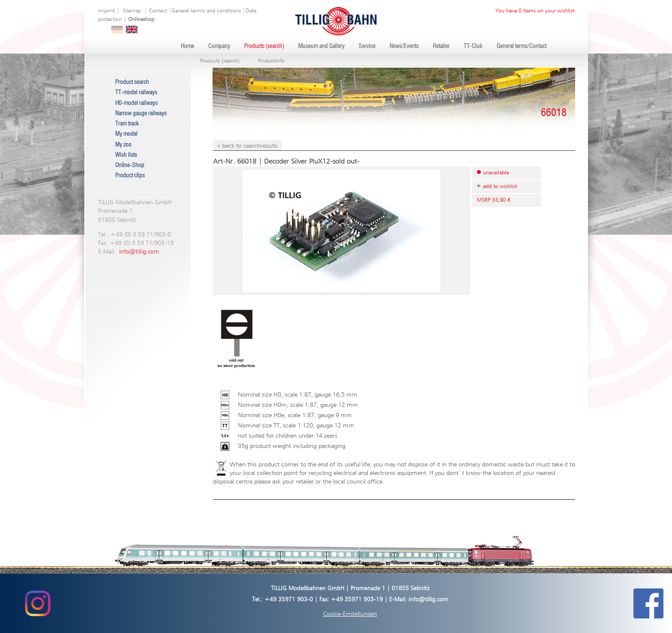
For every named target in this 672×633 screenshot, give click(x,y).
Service (367, 46)
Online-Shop (130, 165)
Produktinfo (271, 61)
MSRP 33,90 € (494, 200)
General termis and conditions (206, 11)
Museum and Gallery (321, 46)
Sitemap (132, 11)
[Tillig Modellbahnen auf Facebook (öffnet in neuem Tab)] (648, 603)
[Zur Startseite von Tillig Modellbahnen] (336, 21)
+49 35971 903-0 (289, 600)
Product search (132, 82)
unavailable (496, 173)
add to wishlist (500, 187)
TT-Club (473, 46)
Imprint (106, 11)
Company (219, 46)
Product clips (130, 176)
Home (187, 46)
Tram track (127, 124)
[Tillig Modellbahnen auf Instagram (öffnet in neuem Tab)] (37, 603)
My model (126, 134)
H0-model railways (136, 103)
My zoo (123, 145)
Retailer (441, 46)
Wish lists (126, 155)
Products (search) (264, 46)
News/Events (404, 46)
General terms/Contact (522, 46)
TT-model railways (136, 93)
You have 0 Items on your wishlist (535, 11)
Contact (158, 11)
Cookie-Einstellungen (350, 614)
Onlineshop (141, 19)
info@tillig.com (139, 252)
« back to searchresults (247, 146)
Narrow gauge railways (141, 113)
